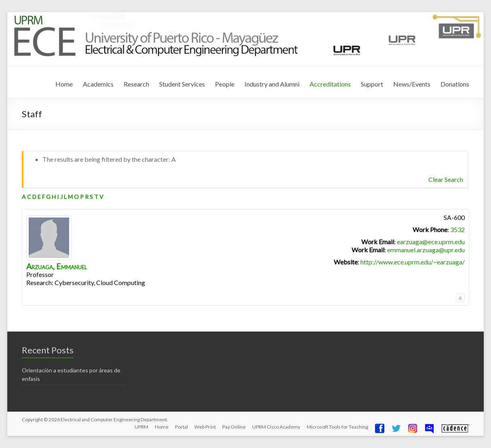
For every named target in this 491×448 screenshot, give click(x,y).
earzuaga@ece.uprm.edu (431, 242)
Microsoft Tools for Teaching (337, 427)
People (225, 84)
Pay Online (234, 427)
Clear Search (446, 179)
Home (64, 84)
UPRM (141, 427)
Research (136, 84)
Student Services (182, 84)
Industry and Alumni (272, 84)
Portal (181, 427)
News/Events (412, 84)
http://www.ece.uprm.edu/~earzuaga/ (413, 262)
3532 (457, 229)
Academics (98, 84)
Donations (455, 84)
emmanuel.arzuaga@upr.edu (426, 250)
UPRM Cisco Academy (276, 427)
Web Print (205, 427)
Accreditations (330, 84)
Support (372, 84)
